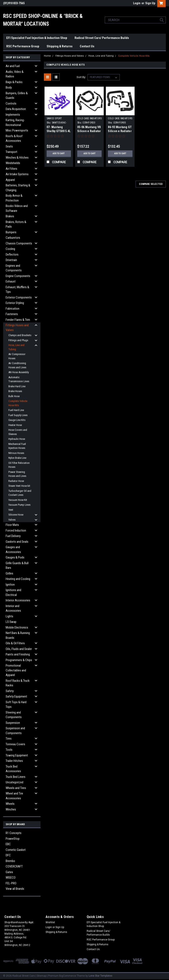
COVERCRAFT (14, 866)
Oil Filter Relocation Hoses (19, 465)
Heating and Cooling (18, 579)
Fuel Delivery (13, 536)
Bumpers (11, 232)
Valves (12, 520)
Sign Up (150, 3)
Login (137, 3)
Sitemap (41, 976)
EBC (8, 844)
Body (9, 88)
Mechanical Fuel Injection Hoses (17, 446)
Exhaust (11, 281)
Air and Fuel (13, 66)
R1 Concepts (14, 833)
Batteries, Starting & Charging (18, 188)
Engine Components (18, 276)
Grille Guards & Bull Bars (17, 566)
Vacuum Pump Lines (19, 505)
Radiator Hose (16, 481)
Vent (11, 510)
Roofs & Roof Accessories (14, 139)
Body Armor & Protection (14, 198)
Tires (9, 739)
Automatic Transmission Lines (19, 379)
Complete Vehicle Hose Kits (18, 403)
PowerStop (13, 839)
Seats (9, 146)
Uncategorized (14, 782)
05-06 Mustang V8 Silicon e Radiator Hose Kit (89, 131)
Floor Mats (12, 525)
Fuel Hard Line (16, 410)
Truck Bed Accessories (13, 769)
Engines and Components (14, 268)
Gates (9, 872)
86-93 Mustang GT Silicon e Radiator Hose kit (120, 131)
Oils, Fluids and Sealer (19, 649)
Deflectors (12, 255)
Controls (11, 103)
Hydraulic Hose (17, 439)
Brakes (10, 216)
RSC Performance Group (23, 46)
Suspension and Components (15, 731)
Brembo (10, 861)
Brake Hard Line (17, 386)
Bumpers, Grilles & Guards (17, 96)
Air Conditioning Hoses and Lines (17, 365)
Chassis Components (19, 243)
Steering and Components (14, 715)
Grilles (9, 573)
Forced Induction (16, 530)
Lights (9, 616)
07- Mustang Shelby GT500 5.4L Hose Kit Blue (59, 131)
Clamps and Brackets (20, 335)
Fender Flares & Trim (18, 320)
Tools (9, 750)
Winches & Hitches (17, 158)
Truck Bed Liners (16, 777)
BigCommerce (68, 976)
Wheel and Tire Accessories (14, 796)
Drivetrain (11, 260)
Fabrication (12, 309)
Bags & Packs (14, 82)
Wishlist (50, 922)
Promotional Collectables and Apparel (16, 670)
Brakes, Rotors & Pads (16, 224)
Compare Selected (151, 184)
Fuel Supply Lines (18, 415)
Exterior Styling (15, 303)
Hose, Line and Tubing (16, 347)
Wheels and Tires (16, 788)
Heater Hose (15, 425)
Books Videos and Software (17, 208)
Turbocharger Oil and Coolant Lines (20, 493)
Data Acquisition (16, 109)
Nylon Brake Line (17, 458)
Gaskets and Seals (17, 542)
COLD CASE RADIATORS (89, 118)
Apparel (10, 180)
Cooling (10, 249)
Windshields (13, 163)
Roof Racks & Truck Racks (18, 683)
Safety (10, 691)
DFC (8, 855)
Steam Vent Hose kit (19, 486)
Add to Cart (59, 153)
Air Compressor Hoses (17, 356)
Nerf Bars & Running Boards (18, 635)
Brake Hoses (15, 391)
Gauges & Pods (15, 557)
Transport (11, 152)
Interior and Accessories (13, 608)
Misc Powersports (17, 130)
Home (47, 56)
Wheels (10, 804)
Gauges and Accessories (13, 550)
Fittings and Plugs (18, 340)
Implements (13, 115)
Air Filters (11, 169)
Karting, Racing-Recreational (15, 123)
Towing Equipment (17, 755)
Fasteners (12, 314)
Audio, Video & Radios (15, 74)
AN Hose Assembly (19, 372)
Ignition (10, 585)
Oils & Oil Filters (15, 643)
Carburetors (13, 238)
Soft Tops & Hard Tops (16, 705)
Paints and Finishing (18, 654)
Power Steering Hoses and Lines (17, 474)
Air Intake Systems (17, 174)
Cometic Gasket (16, 850)
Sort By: (81, 77)
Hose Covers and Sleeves (18, 432)
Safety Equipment (16, 696)
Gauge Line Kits (17, 420)
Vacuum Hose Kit (18, 500)
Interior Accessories (18, 600)
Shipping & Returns (60, 46)
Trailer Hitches (14, 761)
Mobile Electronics (17, 627)
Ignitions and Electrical (13, 592)
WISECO (11, 878)
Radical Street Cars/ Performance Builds (102, 38)
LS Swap (11, 622)
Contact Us (87, 46)
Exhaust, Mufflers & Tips (17, 290)
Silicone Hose (16, 515)
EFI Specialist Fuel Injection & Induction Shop (37, 38)
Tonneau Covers (15, 744)
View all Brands (15, 889)
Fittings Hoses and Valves (17, 328)
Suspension (13, 723)
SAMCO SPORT (54, 118)
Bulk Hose (14, 396)
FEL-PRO (11, 883)
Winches (11, 809)
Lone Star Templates (100, 976)
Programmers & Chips (19, 660)
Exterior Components (19, 297)
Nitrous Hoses (16, 453)
